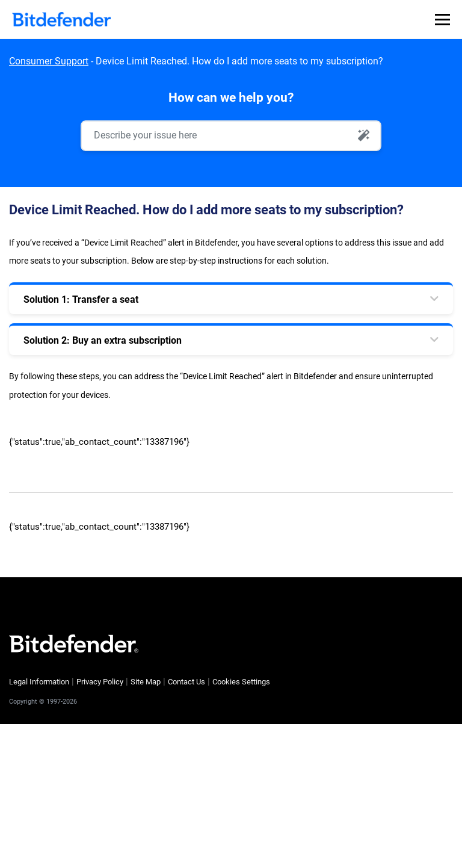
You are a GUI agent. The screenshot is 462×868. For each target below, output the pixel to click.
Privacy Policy (100, 682)
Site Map (146, 682)
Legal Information (39, 682)
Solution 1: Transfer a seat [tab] (81, 299)
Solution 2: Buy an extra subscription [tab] (103, 340)
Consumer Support (49, 61)
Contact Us (186, 682)
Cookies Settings (241, 682)
